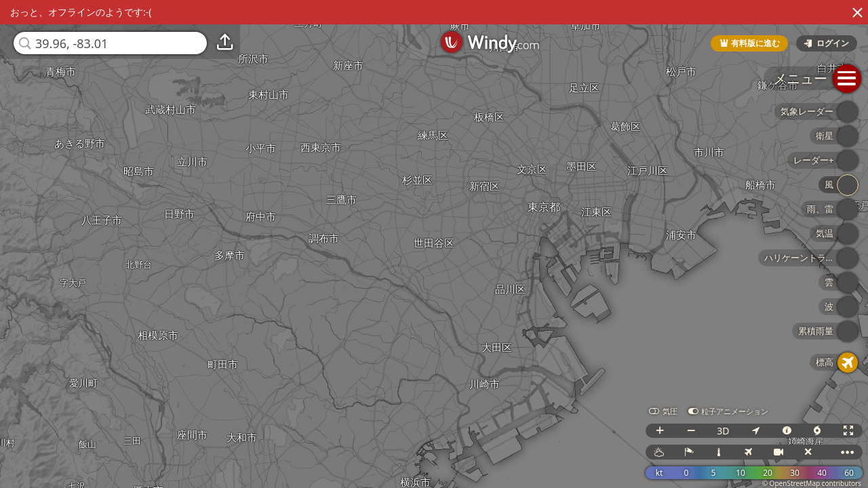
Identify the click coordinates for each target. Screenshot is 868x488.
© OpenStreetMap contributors (812, 483)
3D (723, 431)
